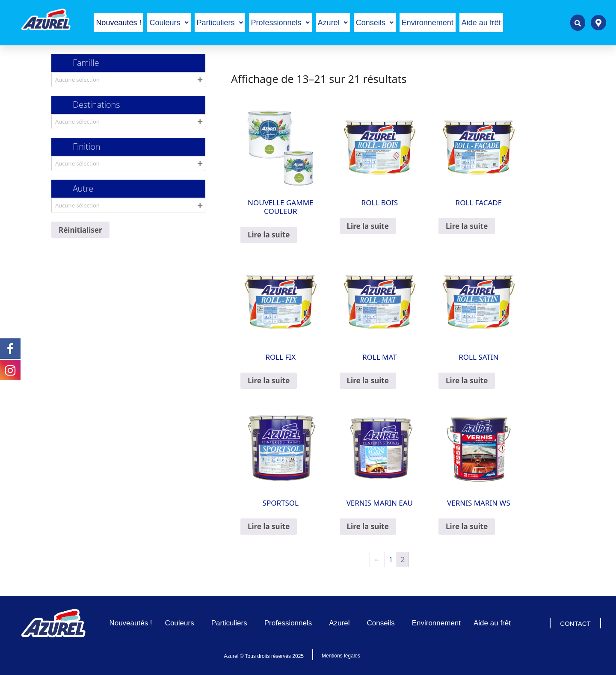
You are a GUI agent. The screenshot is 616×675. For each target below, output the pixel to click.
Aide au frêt (481, 23)
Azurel (333, 23)
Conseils (375, 23)
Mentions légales (341, 656)
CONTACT (575, 623)
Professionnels (280, 23)
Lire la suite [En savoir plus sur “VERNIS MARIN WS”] (467, 526)
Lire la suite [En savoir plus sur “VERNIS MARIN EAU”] (368, 526)
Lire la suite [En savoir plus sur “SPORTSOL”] (269, 526)
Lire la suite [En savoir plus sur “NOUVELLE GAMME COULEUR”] (269, 235)
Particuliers (220, 23)
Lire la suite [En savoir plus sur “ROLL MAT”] (368, 380)
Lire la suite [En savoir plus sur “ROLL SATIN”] (467, 380)
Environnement (428, 23)
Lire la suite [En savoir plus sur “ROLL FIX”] (269, 380)
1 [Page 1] (391, 559)
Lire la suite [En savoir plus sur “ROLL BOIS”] (368, 226)
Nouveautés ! (118, 23)
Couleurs (169, 23)
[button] (169, 23)
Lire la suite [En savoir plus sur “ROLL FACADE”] (467, 226)
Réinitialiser (80, 230)
